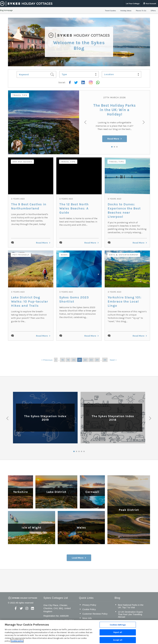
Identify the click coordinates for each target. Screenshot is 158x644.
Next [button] (150, 418)
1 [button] (112, 147)
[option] (79, 122)
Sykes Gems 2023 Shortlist (74, 299)
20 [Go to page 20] (74, 360)
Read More (113, 139)
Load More (78, 558)
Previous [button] (8, 418)
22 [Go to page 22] (85, 360)
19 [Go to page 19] (68, 360)
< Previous (47, 360)
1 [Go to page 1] (56, 360)
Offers (153, 11)
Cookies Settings (118, 625)
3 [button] (117, 147)
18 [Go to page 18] (63, 360)
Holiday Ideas (126, 11)
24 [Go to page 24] (97, 360)
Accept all (118, 640)
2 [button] (114, 147)
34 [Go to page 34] (105, 360)
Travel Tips (20, 95)
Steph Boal (35, 145)
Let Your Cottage (133, 4)
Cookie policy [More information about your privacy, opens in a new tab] (17, 641)
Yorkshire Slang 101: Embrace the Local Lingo (125, 302)
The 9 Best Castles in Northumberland (29, 206)
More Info (87, 618)
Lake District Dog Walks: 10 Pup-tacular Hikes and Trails (30, 302)
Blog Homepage (6, 10)
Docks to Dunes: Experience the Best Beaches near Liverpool (124, 210)
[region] (79, 632)
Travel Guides (110, 11)
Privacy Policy (89, 605)
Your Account (150, 3)
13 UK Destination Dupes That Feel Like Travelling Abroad (130, 614)
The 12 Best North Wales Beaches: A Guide (74, 208)
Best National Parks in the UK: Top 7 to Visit (131, 606)
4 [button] (82, 451)
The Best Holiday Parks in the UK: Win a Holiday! (114, 110)
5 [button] (84, 451)
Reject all (118, 632)
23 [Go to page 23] (91, 360)
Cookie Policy (89, 609)
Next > (113, 360)
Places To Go (141, 11)
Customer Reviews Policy (95, 614)
